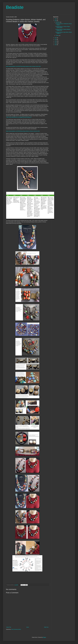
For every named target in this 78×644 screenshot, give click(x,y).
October (57, 35)
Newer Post (9, 627)
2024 (56, 21)
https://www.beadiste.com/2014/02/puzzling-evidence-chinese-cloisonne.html (23, 131)
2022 (56, 38)
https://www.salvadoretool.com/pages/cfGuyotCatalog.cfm (19, 117)
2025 (56, 19)
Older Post (46, 627)
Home (28, 627)
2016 (56, 39)
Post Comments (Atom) (16, 629)
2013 (56, 45)
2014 (56, 43)
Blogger (44, 637)
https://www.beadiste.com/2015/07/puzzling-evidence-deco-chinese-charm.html (23, 66)
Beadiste (15, 7)
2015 (56, 41)
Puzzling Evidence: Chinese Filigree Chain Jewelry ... (63, 27)
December (58, 22)
